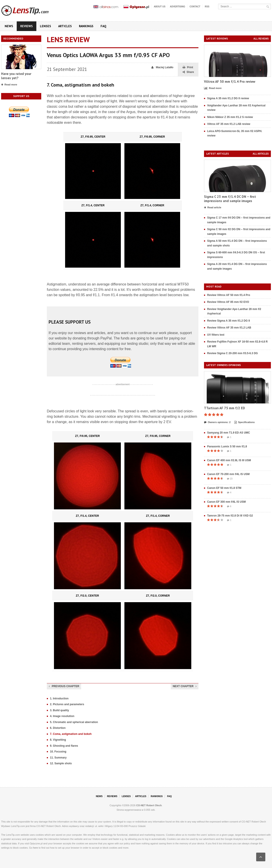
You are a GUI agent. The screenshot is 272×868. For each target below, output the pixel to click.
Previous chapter (64, 686)
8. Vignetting (58, 740)
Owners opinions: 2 (217, 422)
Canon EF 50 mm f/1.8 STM (224, 488)
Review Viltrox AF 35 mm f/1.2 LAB (229, 328)
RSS (207, 7)
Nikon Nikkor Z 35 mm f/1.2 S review (230, 117)
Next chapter (185, 686)
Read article (213, 208)
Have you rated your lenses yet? (16, 76)
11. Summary (58, 758)
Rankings (86, 26)
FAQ (103, 26)
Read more (9, 85)
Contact (195, 7)
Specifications (245, 422)
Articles (65, 26)
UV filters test (216, 335)
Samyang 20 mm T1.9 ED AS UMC (229, 433)
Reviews (27, 26)
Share (188, 72)
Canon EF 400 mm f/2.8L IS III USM (229, 460)
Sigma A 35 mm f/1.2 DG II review (228, 98)
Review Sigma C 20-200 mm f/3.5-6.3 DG (232, 353)
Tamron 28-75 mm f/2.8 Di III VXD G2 (230, 516)
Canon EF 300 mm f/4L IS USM (226, 502)
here (35, 848)
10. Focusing (58, 752)
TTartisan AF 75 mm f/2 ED (225, 408)
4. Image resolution (62, 716)
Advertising (177, 7)
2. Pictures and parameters (67, 704)
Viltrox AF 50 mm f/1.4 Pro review (230, 82)
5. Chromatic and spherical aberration (74, 722)
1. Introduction (59, 699)
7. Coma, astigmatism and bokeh (71, 734)
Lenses (45, 26)
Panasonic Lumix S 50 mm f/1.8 (227, 446)
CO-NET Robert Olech (149, 805)
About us (160, 7)
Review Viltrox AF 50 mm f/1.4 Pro (229, 295)
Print (188, 67)
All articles (261, 154)
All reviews (261, 39)
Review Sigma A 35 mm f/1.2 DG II (229, 321)
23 (230, 479)
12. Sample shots (61, 763)
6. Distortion (58, 728)
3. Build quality (59, 710)
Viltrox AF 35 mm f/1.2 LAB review (229, 124)
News (9, 26)
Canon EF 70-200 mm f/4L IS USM (228, 474)
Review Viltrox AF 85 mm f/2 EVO (228, 302)
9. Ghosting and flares (64, 746)
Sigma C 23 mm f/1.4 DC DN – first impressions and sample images (230, 199)
